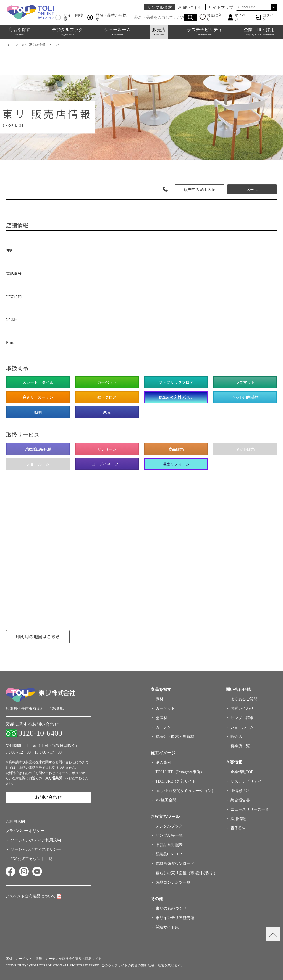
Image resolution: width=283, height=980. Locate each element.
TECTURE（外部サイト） (178, 781)
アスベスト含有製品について (31, 896)
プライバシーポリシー (25, 831)
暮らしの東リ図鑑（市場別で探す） (187, 873)
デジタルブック (67, 32)
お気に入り (214, 17)
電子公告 (238, 828)
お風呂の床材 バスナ (176, 397)
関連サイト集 (167, 927)
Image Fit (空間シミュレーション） (185, 791)
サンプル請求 (159, 7)
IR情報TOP (240, 791)
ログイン (268, 17)
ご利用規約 (15, 821)
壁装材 (161, 718)
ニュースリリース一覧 (250, 809)
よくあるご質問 (244, 699)
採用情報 (238, 819)
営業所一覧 (240, 746)
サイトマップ (221, 7)
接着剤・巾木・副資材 (175, 737)
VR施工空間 (166, 800)
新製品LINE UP (169, 854)
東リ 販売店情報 (33, 45)
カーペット (165, 708)
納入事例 (163, 763)
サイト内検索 (69, 17)
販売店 (159, 32)
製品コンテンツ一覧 (173, 882)
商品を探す (19, 32)
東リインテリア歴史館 (175, 918)
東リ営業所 (54, 778)
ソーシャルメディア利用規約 (36, 840)
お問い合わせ (190, 7)
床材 (159, 699)
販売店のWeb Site (200, 189)
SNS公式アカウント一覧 (32, 859)
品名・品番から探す (107, 17)
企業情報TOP (242, 772)
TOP (9, 45)
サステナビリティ (205, 32)
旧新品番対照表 (169, 845)
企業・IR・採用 (259, 32)
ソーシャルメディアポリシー (36, 850)
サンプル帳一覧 (169, 835)
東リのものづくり (171, 908)
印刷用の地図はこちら (38, 636)
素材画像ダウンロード (175, 864)
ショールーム (117, 32)
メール (252, 189)
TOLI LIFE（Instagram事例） (180, 772)
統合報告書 (240, 800)
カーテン (163, 727)
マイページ (242, 17)
